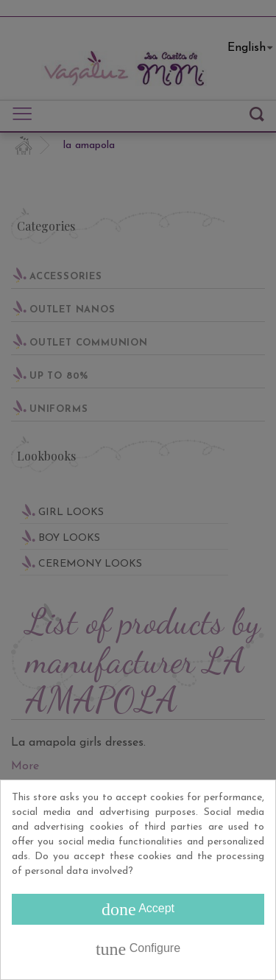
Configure (138, 949)
